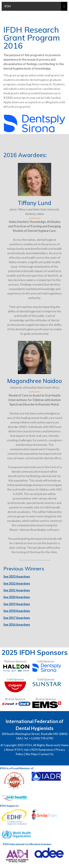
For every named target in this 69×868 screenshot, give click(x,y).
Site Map (31, 754)
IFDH (8, 6)
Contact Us (46, 754)
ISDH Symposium (42, 750)
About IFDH (14, 750)
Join (26, 750)
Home (64, 745)
